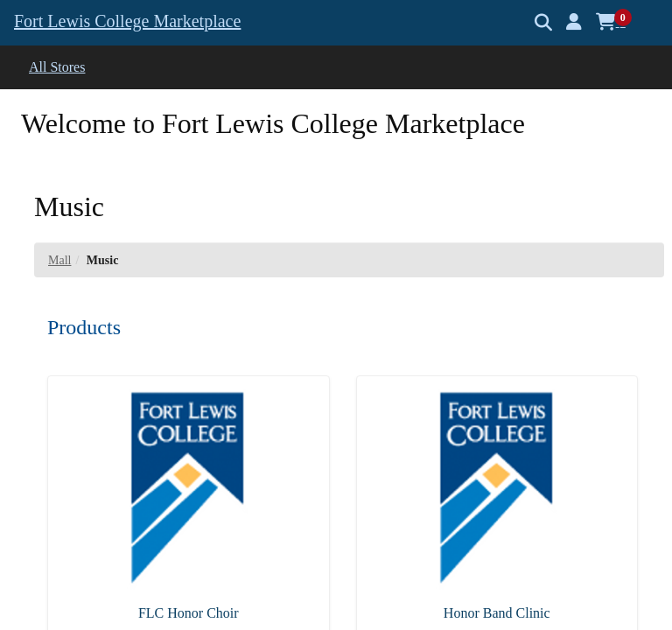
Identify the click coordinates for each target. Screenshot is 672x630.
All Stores (57, 67)
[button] (574, 22)
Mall (59, 260)
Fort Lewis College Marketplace (127, 21)
